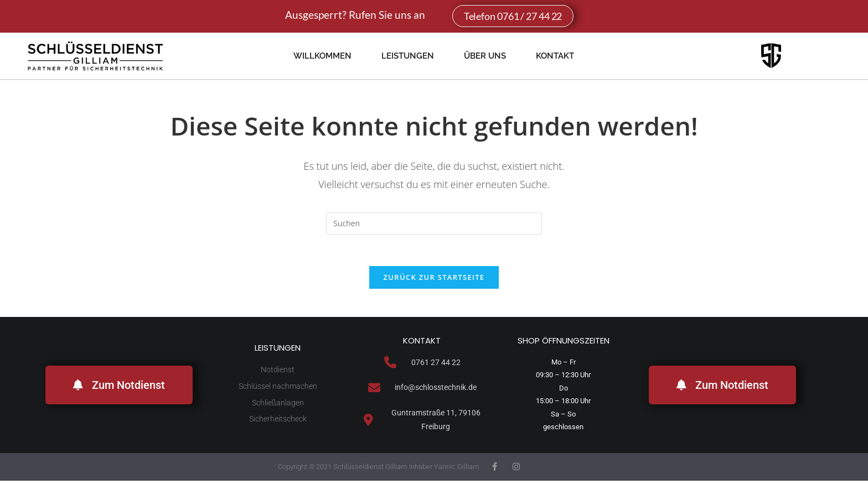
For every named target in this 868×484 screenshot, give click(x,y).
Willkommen (322, 56)
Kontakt (555, 56)
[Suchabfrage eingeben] (434, 223)
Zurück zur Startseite (434, 279)
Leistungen (408, 56)
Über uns (485, 56)
